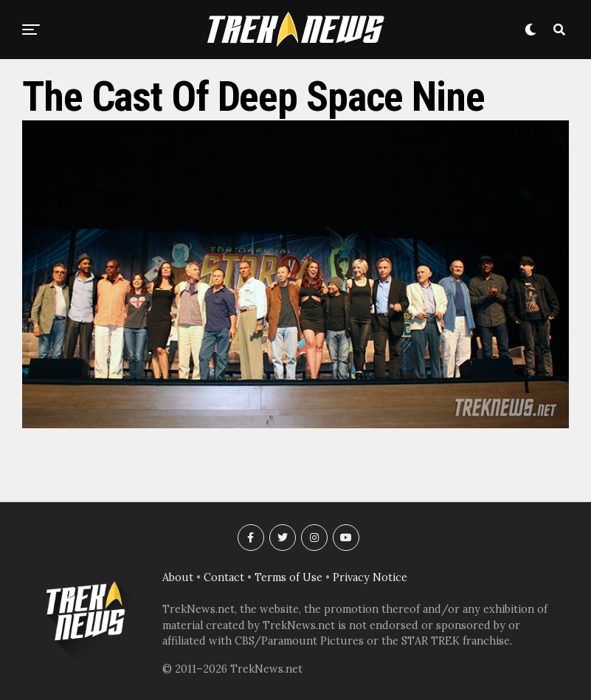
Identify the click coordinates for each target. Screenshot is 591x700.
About (178, 577)
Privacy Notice (370, 577)
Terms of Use (288, 577)
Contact (224, 577)
